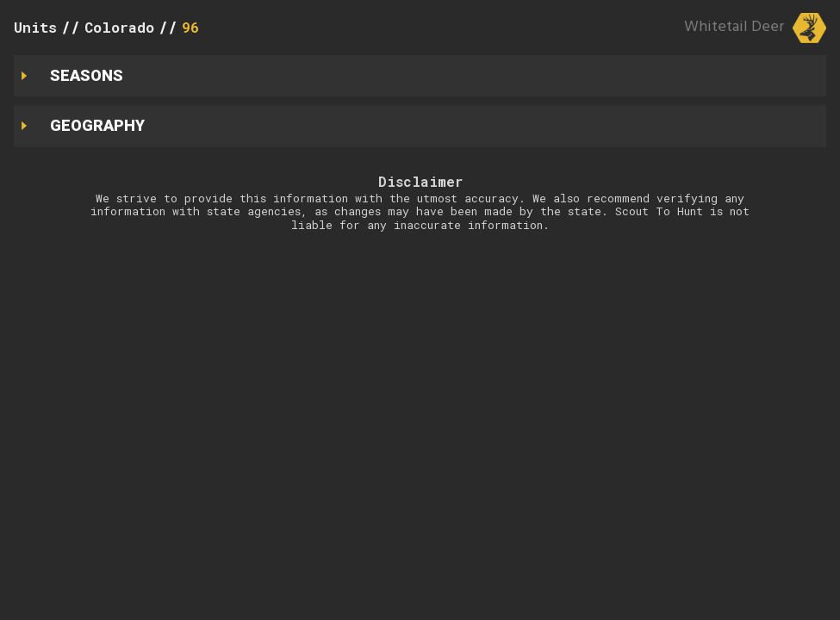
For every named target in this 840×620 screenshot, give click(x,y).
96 (190, 27)
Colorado (119, 27)
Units (35, 27)
